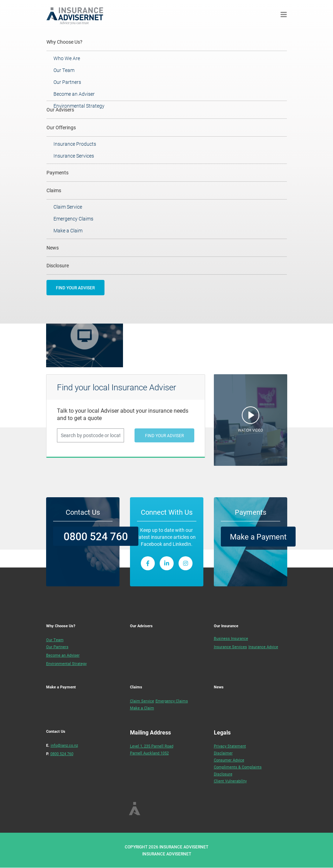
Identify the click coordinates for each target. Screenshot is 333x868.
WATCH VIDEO (251, 430)
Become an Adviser (74, 94)
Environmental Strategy (79, 106)
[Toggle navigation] (284, 15)
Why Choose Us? (74, 42)
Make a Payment (258, 537)
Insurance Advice (263, 647)
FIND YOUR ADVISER (75, 288)
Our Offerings (61, 127)
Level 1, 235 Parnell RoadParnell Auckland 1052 (152, 749)
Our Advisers (141, 626)
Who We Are (67, 58)
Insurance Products (75, 144)
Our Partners (67, 82)
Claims (54, 190)
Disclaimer (223, 753)
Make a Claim (68, 230)
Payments (57, 172)
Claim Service (68, 207)
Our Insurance (226, 626)
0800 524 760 (96, 536)
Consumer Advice (229, 760)
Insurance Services (74, 156)
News (53, 248)
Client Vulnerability (230, 781)
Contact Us (56, 731)
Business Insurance (231, 638)
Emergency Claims (73, 219)
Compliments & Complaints (238, 767)
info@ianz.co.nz (64, 745)
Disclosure (58, 265)
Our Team (64, 70)
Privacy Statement (230, 746)
